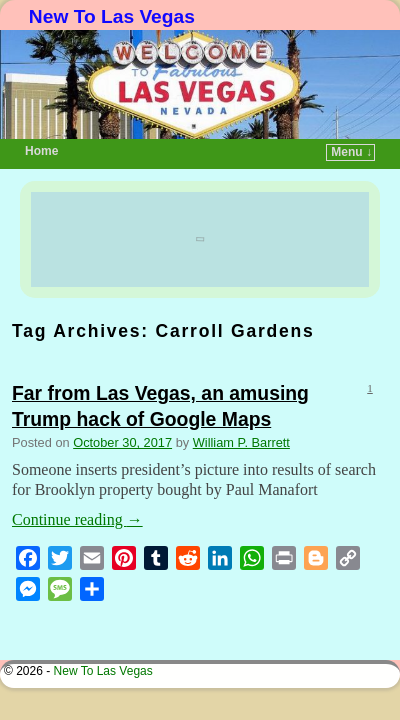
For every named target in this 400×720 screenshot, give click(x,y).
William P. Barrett (241, 412)
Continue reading (77, 489)
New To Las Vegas (112, 16)
